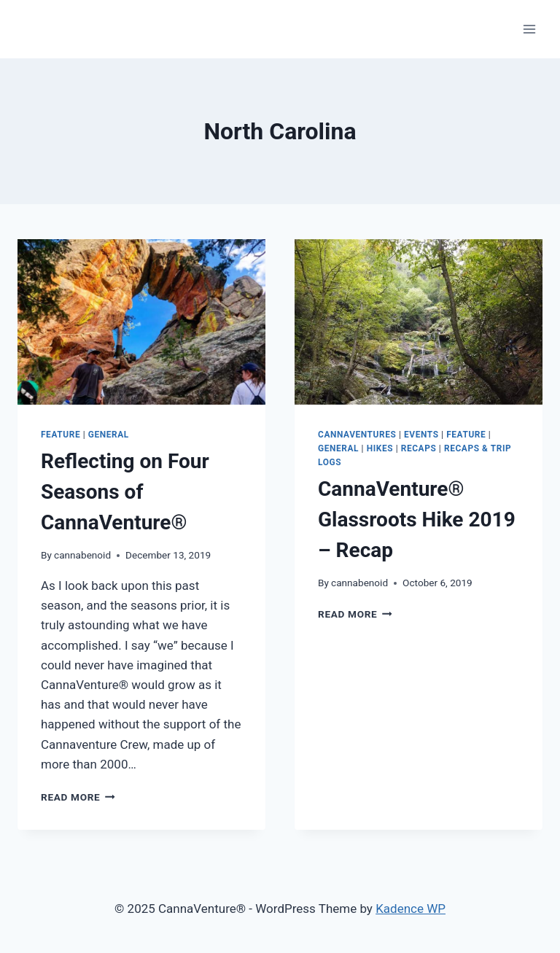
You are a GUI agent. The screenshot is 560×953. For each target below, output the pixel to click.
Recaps (419, 448)
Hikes (380, 448)
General (109, 435)
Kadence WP (411, 909)
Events (421, 435)
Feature (61, 435)
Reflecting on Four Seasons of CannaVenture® (125, 492)
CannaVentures (357, 435)
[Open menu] (529, 29)
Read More (78, 797)
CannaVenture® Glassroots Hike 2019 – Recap (417, 520)
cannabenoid (82, 555)
